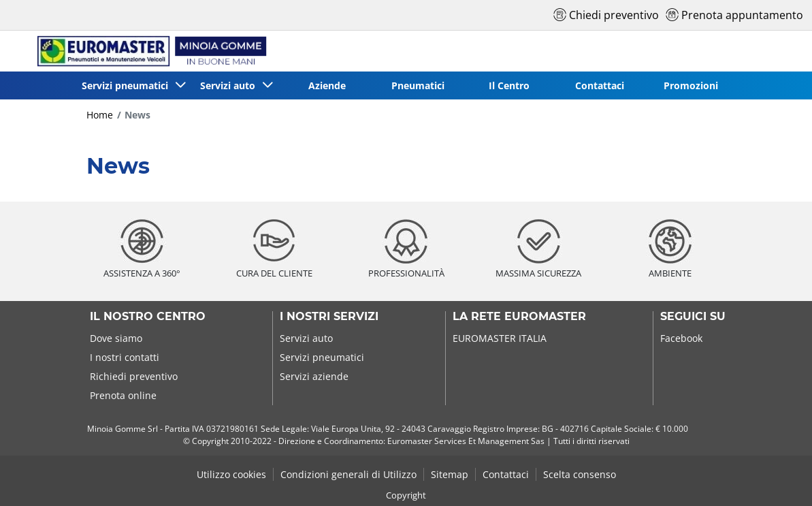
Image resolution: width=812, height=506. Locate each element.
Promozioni (691, 85)
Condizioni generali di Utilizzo (348, 474)
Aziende (327, 85)
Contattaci (600, 85)
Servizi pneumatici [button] (128, 85)
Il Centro (509, 85)
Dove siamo (116, 338)
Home (100, 115)
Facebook (681, 338)
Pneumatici (418, 85)
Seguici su (693, 317)
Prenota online (123, 395)
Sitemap (450, 474)
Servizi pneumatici (322, 357)
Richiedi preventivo (134, 376)
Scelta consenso (580, 474)
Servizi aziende (314, 376)
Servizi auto (306, 338)
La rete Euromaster (519, 317)
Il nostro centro (148, 317)
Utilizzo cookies (231, 474)
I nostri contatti (125, 357)
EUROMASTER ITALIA (500, 338)
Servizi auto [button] (230, 85)
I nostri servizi (329, 317)
